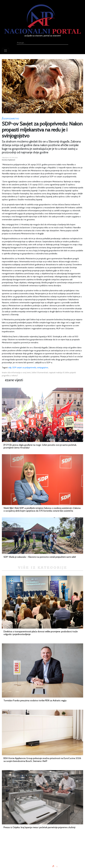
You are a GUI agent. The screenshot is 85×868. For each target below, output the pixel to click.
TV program (43, 858)
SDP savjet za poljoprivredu (24, 368)
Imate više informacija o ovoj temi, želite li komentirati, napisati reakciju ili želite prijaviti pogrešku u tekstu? (39, 374)
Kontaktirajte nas (43, 855)
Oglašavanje (42, 846)
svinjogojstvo (43, 368)
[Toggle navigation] (5, 51)
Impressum (43, 843)
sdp (10, 368)
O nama (42, 852)
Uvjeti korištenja (42, 849)
